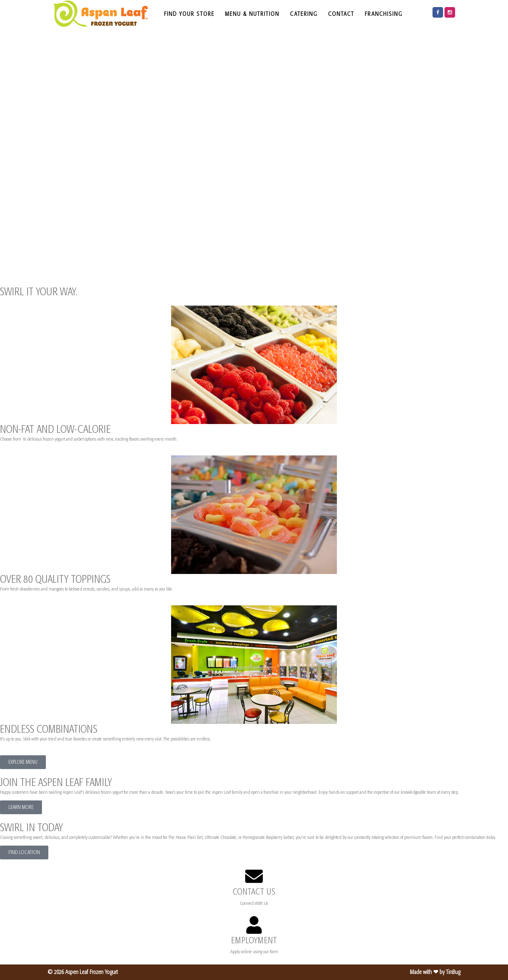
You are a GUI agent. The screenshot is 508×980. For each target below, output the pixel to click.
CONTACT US (254, 892)
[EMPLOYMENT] (254, 925)
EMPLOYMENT (254, 940)
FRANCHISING (384, 14)
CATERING (304, 14)
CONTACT (341, 14)
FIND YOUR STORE (189, 14)
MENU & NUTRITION (252, 14)
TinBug (453, 972)
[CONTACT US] (254, 876)
